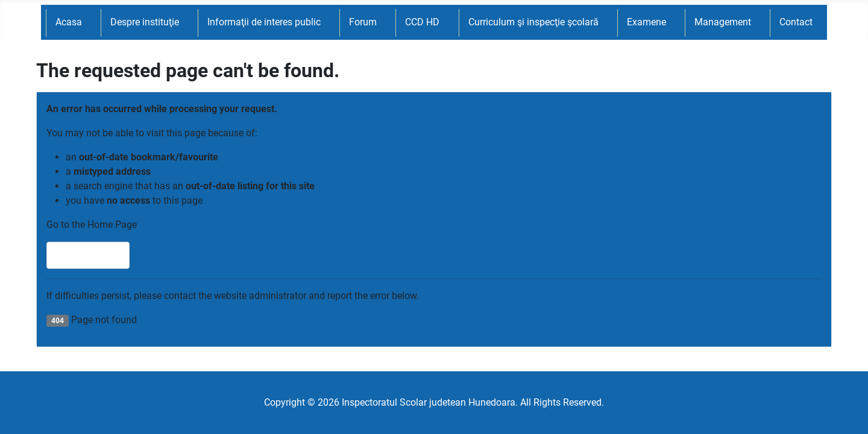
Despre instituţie (145, 22)
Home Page (88, 255)
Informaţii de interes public (264, 22)
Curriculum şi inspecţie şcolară (533, 22)
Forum (363, 22)
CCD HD (422, 22)
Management (723, 22)
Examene (646, 22)
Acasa (69, 22)
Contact (796, 22)
